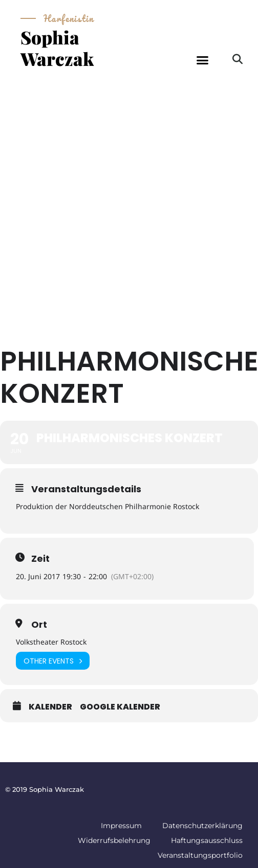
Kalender (50, 707)
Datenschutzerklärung (202, 826)
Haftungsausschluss (207, 840)
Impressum (121, 826)
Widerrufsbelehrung (114, 840)
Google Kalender (120, 707)
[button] (203, 60)
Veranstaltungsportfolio (200, 855)
